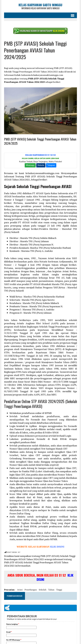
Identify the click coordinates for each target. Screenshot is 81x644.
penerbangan (31, 590)
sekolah (43, 590)
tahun (51, 590)
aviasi (20, 590)
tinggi (59, 590)
